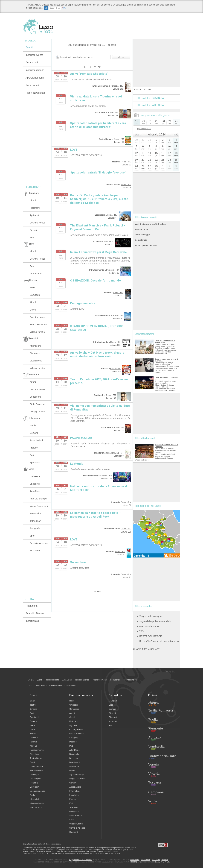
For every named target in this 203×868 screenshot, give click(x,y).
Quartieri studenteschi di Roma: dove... (165, 341)
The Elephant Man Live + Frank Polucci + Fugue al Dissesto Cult (98, 227)
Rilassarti (113, 717)
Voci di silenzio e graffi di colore (150, 224)
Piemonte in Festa (162, 730)
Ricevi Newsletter (35, 93)
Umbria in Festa (162, 775)
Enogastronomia (37, 791)
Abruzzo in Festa (162, 739)
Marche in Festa (162, 703)
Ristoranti (35, 208)
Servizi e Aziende (39, 543)
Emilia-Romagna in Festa (162, 712)
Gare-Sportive (36, 766)
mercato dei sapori (150, 626)
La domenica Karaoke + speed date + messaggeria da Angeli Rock (95, 515)
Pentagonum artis (82, 303)
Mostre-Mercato (37, 803)
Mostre (33, 734)
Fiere (32, 725)
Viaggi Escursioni (39, 506)
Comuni (34, 433)
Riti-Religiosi (36, 779)
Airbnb (33, 200)
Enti (32, 455)
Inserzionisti (32, 621)
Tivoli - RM (109, 241)
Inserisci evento (34, 55)
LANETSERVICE (162, 862)
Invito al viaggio (143, 235)
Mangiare (113, 701)
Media (33, 425)
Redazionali (32, 85)
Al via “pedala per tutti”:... (147, 245)
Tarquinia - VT (117, 453)
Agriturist (34, 215)
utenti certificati (38, 853)
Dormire (112, 709)
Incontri (33, 742)
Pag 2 (99, 67)
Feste (33, 713)
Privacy (165, 860)
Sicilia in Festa (162, 802)
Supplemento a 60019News (80, 860)
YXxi (142, 631)
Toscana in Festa (162, 784)
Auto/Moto (35, 491)
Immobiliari (35, 521)
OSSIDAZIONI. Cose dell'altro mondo (96, 280)
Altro (111, 725)
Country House (38, 223)
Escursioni (35, 787)
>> (95, 67)
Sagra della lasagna (150, 616)
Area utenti (32, 63)
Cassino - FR (106, 476)
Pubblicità (156, 860)
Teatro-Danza (36, 758)
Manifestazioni (36, 770)
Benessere (35, 397)
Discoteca (34, 754)
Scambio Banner (35, 613)
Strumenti (35, 550)
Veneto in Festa (162, 766)
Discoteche (35, 353)
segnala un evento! (111, 851)
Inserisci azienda (35, 70)
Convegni (34, 775)
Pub (32, 237)
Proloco (34, 448)
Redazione (32, 606)
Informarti (113, 721)
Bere (111, 705)
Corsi (32, 762)
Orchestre (35, 476)
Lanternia (77, 464)
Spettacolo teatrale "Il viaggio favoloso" (98, 172)
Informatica (35, 513)
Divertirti (113, 713)
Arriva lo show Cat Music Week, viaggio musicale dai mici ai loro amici (97, 354)
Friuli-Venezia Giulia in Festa (162, 757)
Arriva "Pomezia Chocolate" (89, 74)
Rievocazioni (36, 807)
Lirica (32, 729)
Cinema (33, 709)
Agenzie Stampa (38, 499)
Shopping (35, 484)
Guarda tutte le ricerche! (147, 649)
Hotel (32, 287)
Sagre (33, 701)
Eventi (29, 47)
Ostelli (33, 310)
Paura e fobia (141, 229)
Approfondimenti (35, 78)
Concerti (34, 738)
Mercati (33, 746)
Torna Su (170, 672)
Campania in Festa (162, 793)
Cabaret (34, 721)
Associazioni (36, 440)
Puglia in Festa (162, 721)
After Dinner (36, 274)
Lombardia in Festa (162, 748)
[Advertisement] (157, 58)
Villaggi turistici (37, 332)
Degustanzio (141, 240)
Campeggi (35, 295)
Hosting (134, 862)
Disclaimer (145, 860)
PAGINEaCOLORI (81, 438)
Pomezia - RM (117, 86)
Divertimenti (36, 361)
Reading (34, 783)
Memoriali (34, 799)
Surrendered (79, 562)
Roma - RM (113, 112)
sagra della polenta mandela (155, 621)
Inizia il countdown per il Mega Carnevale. (99, 252)
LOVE (74, 150)
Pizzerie (34, 230)
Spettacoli (35, 462)
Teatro (33, 705)
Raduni (33, 795)
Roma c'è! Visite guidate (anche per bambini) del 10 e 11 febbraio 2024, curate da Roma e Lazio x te (99, 199)
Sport (32, 536)
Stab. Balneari (37, 404)
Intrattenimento (37, 750)
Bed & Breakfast (38, 324)
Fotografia (35, 528)
